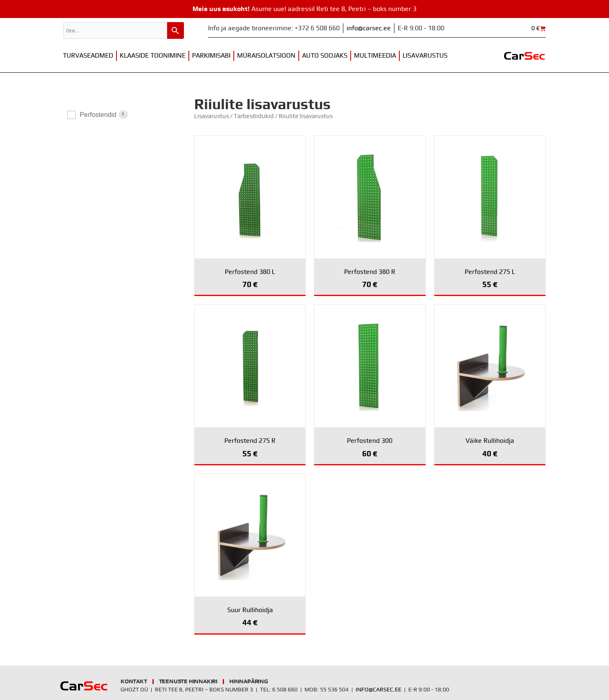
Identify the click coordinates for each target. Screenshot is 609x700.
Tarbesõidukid (254, 116)
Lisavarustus (425, 56)
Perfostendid (98, 115)
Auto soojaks (325, 56)
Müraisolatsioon (266, 56)
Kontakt (134, 682)
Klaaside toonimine (153, 56)
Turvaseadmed (88, 56)
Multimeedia (375, 56)
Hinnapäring (249, 682)
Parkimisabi (211, 56)
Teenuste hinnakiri (188, 682)
